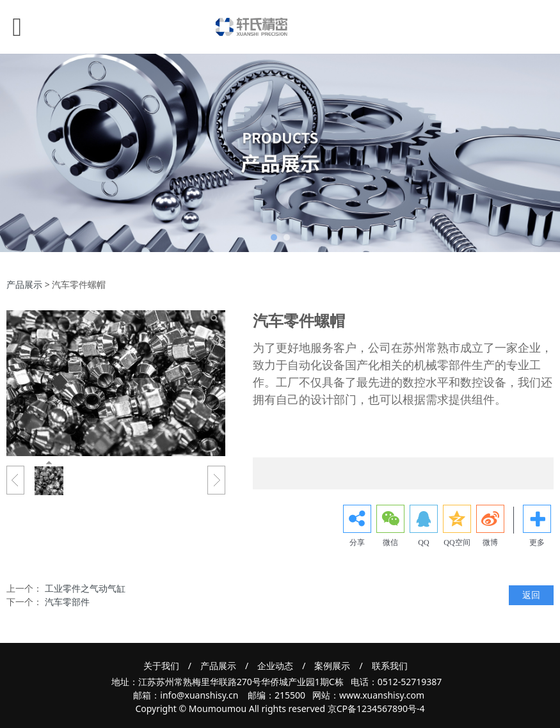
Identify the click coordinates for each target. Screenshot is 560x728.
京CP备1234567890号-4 (376, 708)
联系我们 (390, 666)
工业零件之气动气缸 (85, 588)
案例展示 (332, 666)
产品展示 (24, 284)
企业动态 (275, 666)
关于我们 (161, 666)
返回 (531, 595)
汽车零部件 (67, 602)
